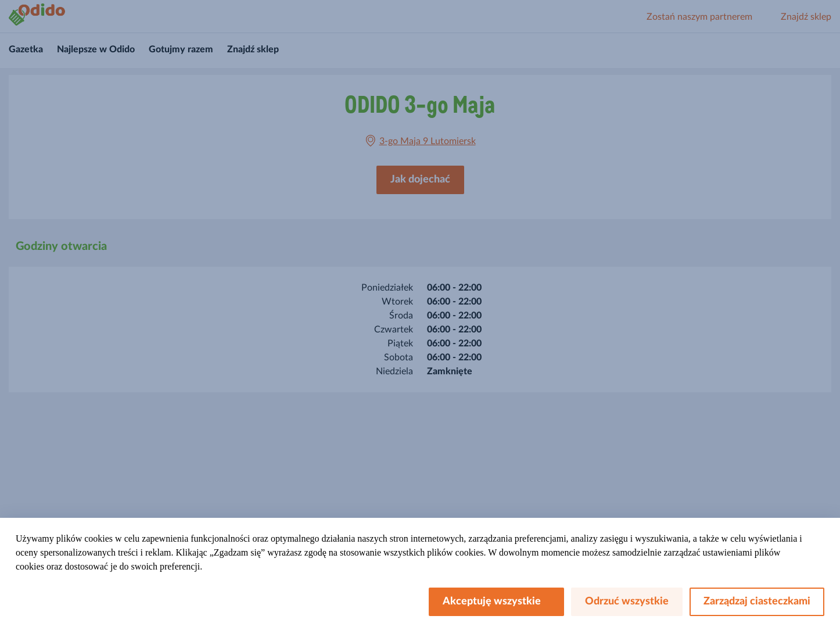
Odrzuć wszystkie (627, 602)
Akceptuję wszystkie (496, 602)
